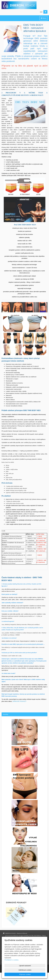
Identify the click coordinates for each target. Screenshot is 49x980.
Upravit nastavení (25, 966)
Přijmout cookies (25, 974)
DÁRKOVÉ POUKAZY (20, 701)
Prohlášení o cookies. (12, 960)
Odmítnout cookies (25, 970)
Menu (43, 18)
